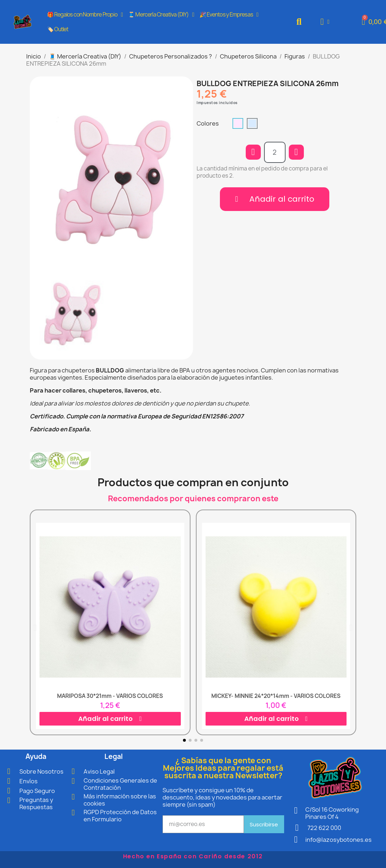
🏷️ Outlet (58, 29)
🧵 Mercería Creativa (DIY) (161, 15)
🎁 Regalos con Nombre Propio (85, 15)
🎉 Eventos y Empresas (229, 15)
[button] (299, 22)
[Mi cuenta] (325, 22)
